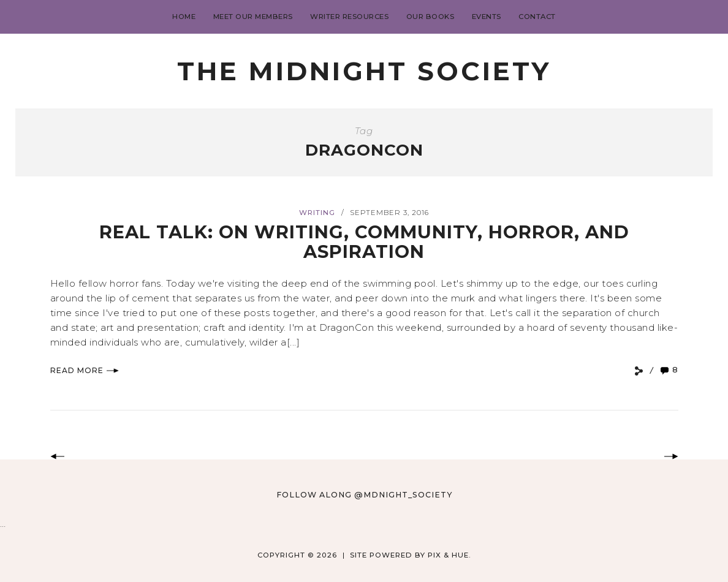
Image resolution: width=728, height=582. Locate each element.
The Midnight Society (364, 71)
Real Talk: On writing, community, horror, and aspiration (364, 242)
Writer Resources (349, 17)
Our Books (430, 17)
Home (184, 17)
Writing (317, 213)
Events (487, 17)
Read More (85, 370)
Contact (537, 17)
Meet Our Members (253, 17)
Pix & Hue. (449, 555)
